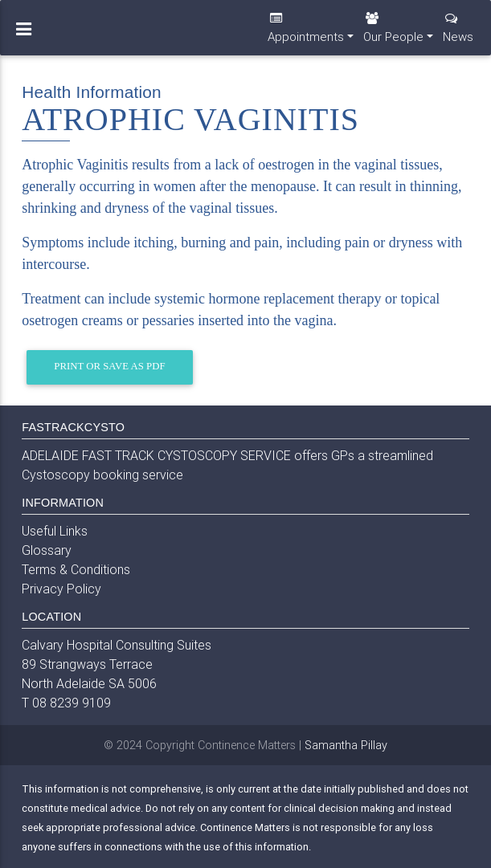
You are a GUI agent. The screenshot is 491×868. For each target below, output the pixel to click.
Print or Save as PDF (109, 366)
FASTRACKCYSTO (73, 427)
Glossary (47, 550)
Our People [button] (393, 35)
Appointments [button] (306, 35)
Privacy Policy (61, 589)
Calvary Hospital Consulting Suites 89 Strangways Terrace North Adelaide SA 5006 (117, 664)
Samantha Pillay (346, 745)
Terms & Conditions (76, 569)
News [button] (458, 35)
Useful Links (55, 531)
